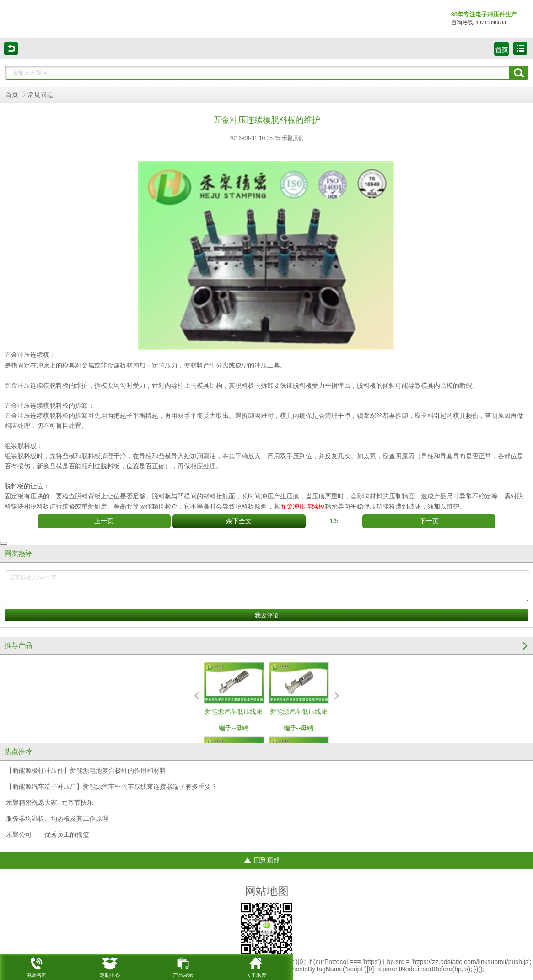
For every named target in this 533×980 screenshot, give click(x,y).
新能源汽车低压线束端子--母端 (234, 697)
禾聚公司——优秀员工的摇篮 (48, 835)
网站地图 (267, 891)
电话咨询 (37, 966)
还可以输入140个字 (267, 587)
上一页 (104, 521)
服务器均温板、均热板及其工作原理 (57, 819)
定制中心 (110, 966)
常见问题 (40, 95)
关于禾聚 (256, 966)
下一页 (429, 521)
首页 (12, 95)
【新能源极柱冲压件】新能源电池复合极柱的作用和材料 (86, 771)
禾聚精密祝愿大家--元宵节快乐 (50, 803)
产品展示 (183, 966)
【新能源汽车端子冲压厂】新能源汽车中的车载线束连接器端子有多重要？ (112, 787)
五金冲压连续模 (27, 355)
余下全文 (239, 521)
